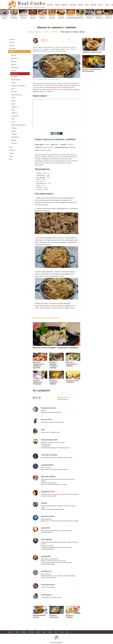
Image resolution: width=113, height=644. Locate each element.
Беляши (14, 56)
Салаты (101, 5)
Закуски (81, 5)
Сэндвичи (14, 113)
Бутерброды (15, 68)
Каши (87, 5)
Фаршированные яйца (18, 125)
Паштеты (14, 92)
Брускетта (14, 59)
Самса (13, 104)
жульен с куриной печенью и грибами (58, 306)
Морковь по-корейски (18, 86)
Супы (11, 159)
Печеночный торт (17, 95)
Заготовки (73, 5)
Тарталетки (15, 116)
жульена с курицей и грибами (57, 494)
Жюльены (14, 74)
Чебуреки (14, 134)
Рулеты (14, 101)
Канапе (14, 83)
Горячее (57, 5)
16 (69, 39)
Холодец (14, 128)
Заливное (14, 77)
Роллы (13, 98)
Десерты (65, 5)
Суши (13, 110)
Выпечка (50, 5)
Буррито (14, 65)
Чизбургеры (15, 137)
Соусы (107, 5)
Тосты (13, 122)
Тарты (13, 119)
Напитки (93, 5)
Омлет (13, 89)
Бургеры (14, 62)
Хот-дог (14, 131)
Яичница (14, 143)
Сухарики (14, 107)
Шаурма (14, 140)
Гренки (13, 71)
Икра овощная (16, 80)
